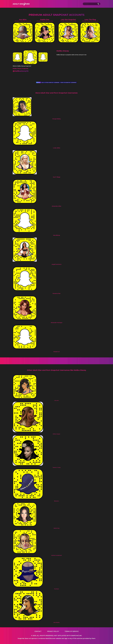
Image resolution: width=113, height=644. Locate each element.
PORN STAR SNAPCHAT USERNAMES (68, 83)
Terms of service (72, 631)
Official (38, 83)
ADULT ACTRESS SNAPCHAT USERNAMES (50, 83)
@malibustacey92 (21, 71)
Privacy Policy (53, 631)
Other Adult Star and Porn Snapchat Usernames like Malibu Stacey (56, 370)
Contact (38, 631)
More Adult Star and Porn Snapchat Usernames (56, 93)
